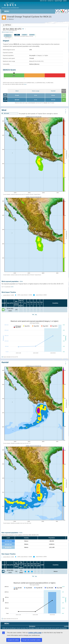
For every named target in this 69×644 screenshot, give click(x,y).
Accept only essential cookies (31, 640)
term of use (43, 1)
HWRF (25, 35)
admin (65, 1)
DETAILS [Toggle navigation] (7, 25)
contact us (51, 1)
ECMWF (32, 35)
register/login (58, 1)
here (25, 84)
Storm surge (36, 91)
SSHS (12, 287)
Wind (17, 91)
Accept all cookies (13, 640)
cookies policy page (35, 633)
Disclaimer (32, 626)
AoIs (21, 281)
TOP (66, 111)
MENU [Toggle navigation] (5, 11)
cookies (66, 626)
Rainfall (53, 91)
